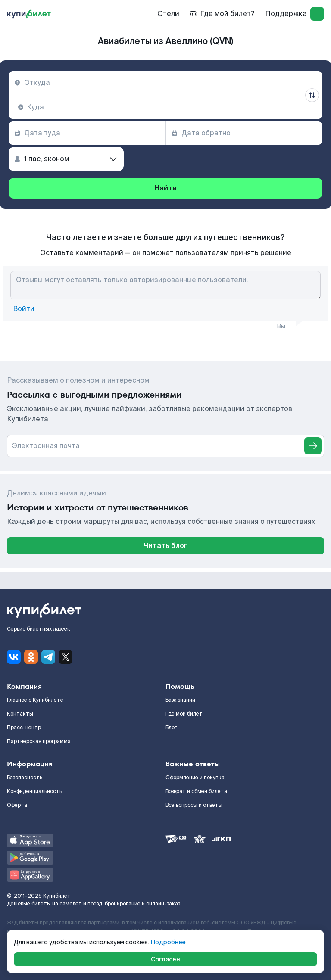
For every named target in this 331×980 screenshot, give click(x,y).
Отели (168, 14)
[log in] (317, 14)
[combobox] (165, 83)
